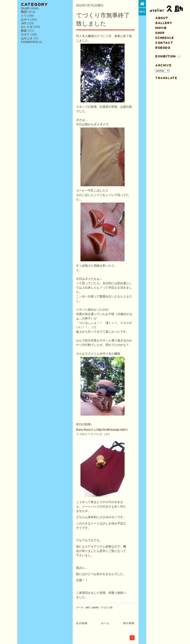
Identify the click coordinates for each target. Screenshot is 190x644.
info (142, 12)
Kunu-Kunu (83, 430)
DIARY (26, 8)
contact (164, 43)
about (162, 18)
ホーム (105, 623)
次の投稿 (82, 623)
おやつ (25, 20)
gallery (164, 23)
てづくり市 (107, 608)
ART (24, 23)
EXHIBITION (29, 42)
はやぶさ (27, 38)
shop (160, 33)
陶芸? (25, 12)
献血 (24, 31)
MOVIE (161, 28)
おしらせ (27, 27)
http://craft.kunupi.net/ (111, 430)
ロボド (25, 34)
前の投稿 (129, 623)
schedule (165, 38)
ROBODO (163, 48)
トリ (24, 16)
